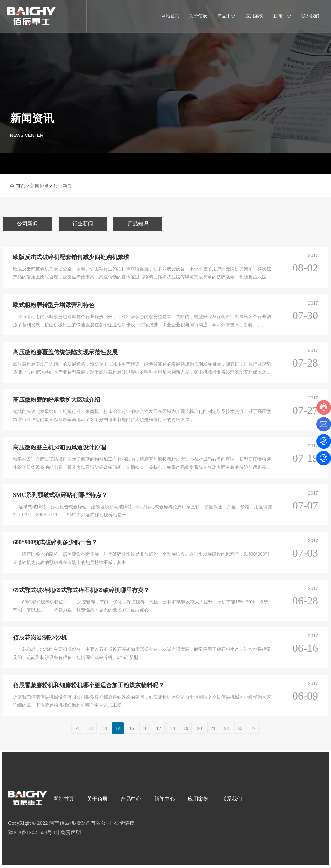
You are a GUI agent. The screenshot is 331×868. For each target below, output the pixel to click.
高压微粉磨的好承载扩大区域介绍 (57, 400)
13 (104, 728)
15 (132, 728)
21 (213, 728)
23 (240, 728)
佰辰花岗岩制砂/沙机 (40, 638)
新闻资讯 (32, 118)
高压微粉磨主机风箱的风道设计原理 (59, 448)
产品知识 (138, 223)
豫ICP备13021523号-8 (32, 832)
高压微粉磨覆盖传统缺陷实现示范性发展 (65, 352)
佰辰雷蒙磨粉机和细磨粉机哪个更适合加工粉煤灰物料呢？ (89, 685)
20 (199, 728)
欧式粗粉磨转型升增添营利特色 (54, 305)
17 (159, 728)
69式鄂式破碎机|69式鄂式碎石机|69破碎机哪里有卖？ (81, 590)
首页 (21, 186)
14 (118, 728)
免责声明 (71, 832)
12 (91, 728)
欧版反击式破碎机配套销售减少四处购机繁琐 (71, 257)
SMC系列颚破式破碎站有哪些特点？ (60, 495)
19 (186, 728)
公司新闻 (27, 223)
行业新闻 (83, 223)
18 (172, 728)
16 (145, 728)
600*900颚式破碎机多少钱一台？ (55, 542)
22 (227, 728)
